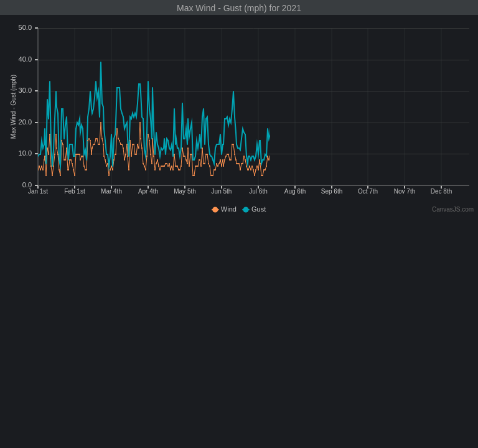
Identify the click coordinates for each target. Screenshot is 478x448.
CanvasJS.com (453, 209)
